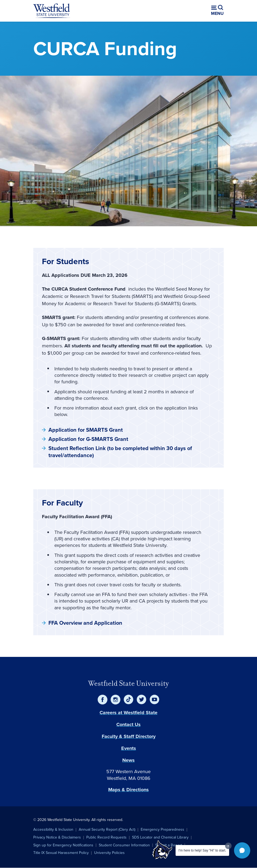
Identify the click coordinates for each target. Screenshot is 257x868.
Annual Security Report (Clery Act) (107, 829)
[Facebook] (103, 700)
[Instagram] (116, 700)
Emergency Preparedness (162, 829)
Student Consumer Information (124, 845)
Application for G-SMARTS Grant (88, 439)
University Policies (109, 853)
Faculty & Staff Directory (129, 736)
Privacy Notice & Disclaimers (57, 837)
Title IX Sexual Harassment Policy (61, 853)
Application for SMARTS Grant (86, 430)
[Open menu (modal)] (217, 11)
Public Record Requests (106, 837)
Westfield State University (128, 683)
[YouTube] (154, 700)
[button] (242, 850)
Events (129, 748)
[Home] (52, 11)
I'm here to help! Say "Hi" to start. (202, 850)
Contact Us (128, 724)
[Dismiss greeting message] (228, 846)
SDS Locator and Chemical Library (160, 837)
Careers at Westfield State (128, 713)
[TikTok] (128, 700)
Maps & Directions (128, 790)
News (128, 760)
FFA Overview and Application (85, 623)
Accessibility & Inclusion (53, 829)
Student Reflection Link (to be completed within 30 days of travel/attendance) (120, 452)
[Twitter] (141, 700)
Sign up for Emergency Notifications (63, 845)
